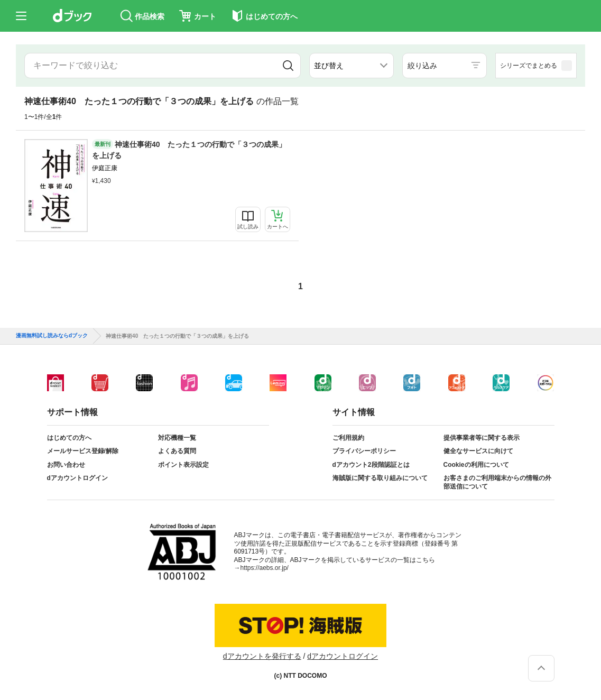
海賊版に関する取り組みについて (380, 478)
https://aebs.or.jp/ (265, 568)
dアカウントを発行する (262, 656)
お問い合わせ (66, 465)
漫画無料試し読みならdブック (52, 336)
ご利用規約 (348, 438)
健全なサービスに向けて (478, 451)
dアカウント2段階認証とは (371, 465)
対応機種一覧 (177, 438)
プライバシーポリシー (364, 451)
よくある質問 (177, 451)
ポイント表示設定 (183, 465)
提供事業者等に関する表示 (482, 438)
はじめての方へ (69, 438)
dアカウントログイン (77, 478)
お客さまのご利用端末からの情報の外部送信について (497, 482)
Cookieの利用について (476, 465)
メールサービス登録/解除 (83, 451)
